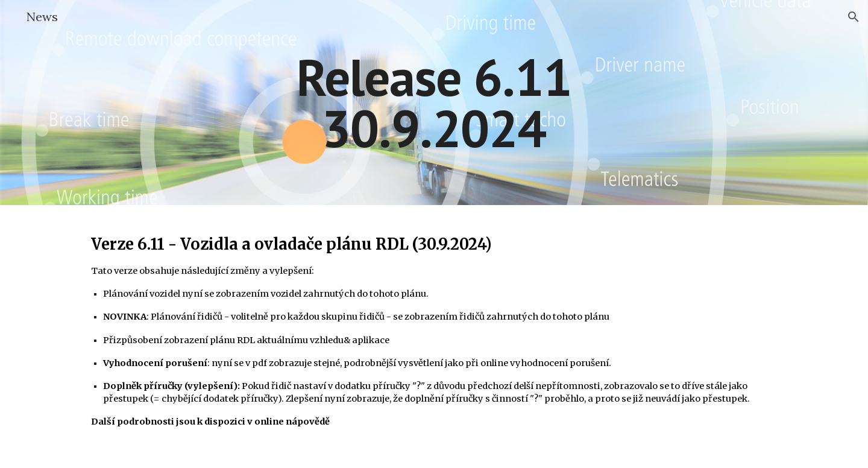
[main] (434, 103)
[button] (854, 17)
